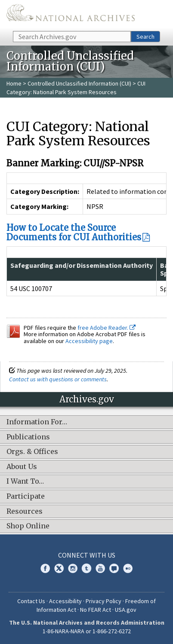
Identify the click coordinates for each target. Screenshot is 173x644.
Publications (28, 437)
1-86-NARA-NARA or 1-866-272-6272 (87, 631)
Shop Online (28, 526)
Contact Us (31, 601)
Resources (25, 512)
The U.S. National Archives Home (71, 15)
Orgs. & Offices (32, 452)
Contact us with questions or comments (58, 379)
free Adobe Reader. (107, 328)
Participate (26, 497)
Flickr (128, 568)
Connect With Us (87, 555)
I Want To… (25, 481)
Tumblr (86, 568)
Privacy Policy (103, 601)
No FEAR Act (96, 610)
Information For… (37, 422)
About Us (22, 467)
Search (145, 37)
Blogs (114, 568)
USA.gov (126, 610)
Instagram (73, 568)
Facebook (45, 568)
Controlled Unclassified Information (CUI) (79, 83)
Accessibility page (89, 341)
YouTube (100, 568)
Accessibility (65, 601)
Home (14, 83)
